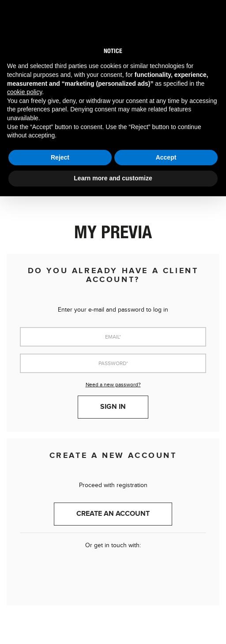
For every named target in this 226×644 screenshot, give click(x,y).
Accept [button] (166, 157)
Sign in (113, 407)
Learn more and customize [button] (113, 178)
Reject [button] (60, 157)
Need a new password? (113, 385)
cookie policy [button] (24, 92)
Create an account (113, 514)
